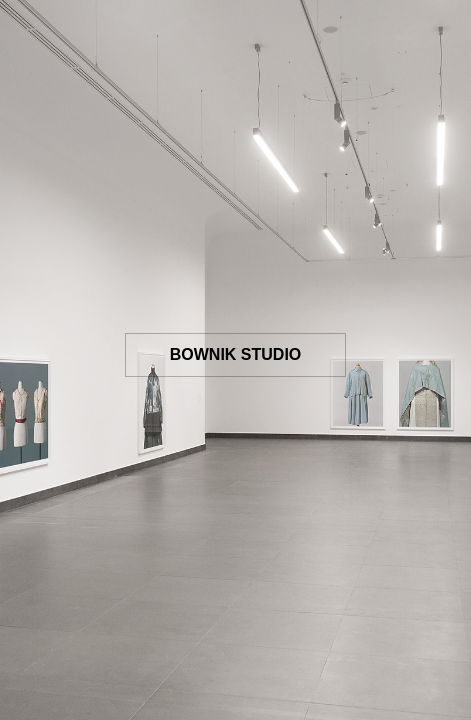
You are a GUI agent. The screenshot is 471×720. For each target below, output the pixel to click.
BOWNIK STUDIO (236, 354)
